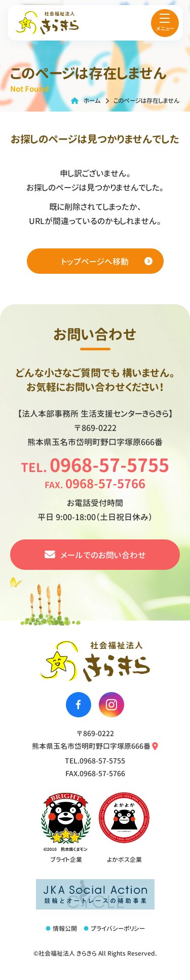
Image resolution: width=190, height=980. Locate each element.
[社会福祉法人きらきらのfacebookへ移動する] (79, 705)
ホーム (92, 101)
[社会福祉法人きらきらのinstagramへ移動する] (111, 705)
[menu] (165, 23)
